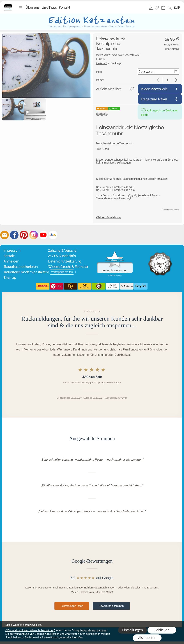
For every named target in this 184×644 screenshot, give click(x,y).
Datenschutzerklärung (65, 261)
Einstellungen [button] (132, 630)
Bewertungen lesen (72, 606)
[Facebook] (14, 235)
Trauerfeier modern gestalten (25, 272)
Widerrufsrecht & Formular (68, 267)
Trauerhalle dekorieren (21, 267)
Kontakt (65, 7)
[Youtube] (43, 235)
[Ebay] (53, 235)
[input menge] (167, 80)
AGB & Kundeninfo (62, 256)
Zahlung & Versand (62, 251)
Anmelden (151, 7)
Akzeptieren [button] (147, 638)
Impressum (12, 251)
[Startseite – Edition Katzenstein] (8, 5)
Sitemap (10, 278)
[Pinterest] (24, 235)
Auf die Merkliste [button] (109, 89)
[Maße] (158, 72)
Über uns (32, 7)
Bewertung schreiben (111, 606)
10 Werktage (109, 63)
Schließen (162, 630)
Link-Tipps (49, 7)
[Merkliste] (157, 8)
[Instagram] (34, 235)
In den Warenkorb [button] (154, 89)
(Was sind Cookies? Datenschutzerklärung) (30, 630)
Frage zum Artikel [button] (154, 99)
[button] (20, 8)
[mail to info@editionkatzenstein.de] (4, 235)
